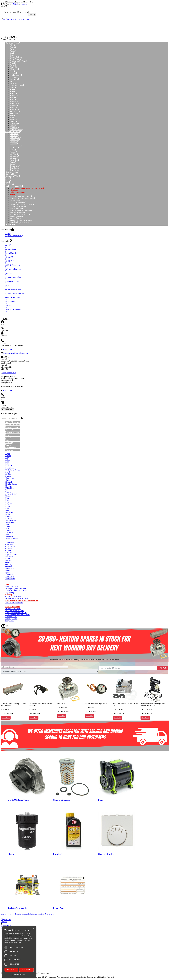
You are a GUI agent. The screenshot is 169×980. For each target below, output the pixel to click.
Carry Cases (15, 200)
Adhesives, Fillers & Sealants (21, 196)
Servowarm (15, 114)
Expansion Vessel (17, 146)
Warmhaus (14, 128)
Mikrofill (14, 95)
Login (8, 234)
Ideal (12, 81)
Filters (11, 854)
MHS (12, 89)
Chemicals (58, 854)
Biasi (12, 55)
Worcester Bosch (17, 130)
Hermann (14, 77)
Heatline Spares (16, 75)
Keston (13, 87)
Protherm (14, 105)
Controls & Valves (106, 854)
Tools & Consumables (18, 908)
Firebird (13, 65)
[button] (19, 974)
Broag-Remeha (16, 59)
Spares (13, 164)
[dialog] (19, 952)
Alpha (13, 45)
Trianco (13, 120)
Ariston (13, 47)
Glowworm (15, 69)
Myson (13, 99)
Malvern (14, 93)
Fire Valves (15, 148)
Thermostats (15, 166)
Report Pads (59, 908)
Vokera (13, 126)
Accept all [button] (11, 970)
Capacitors (14, 136)
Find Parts (163, 668)
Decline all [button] (26, 970)
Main (12, 91)
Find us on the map (9, 373)
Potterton (14, 101)
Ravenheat (14, 109)
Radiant (13, 107)
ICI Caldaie (15, 79)
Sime (12, 116)
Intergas (13, 83)
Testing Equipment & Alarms (21, 220)
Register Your (6, 921)
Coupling (14, 142)
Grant (13, 71)
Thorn (13, 118)
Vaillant (13, 122)
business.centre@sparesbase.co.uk (15, 353)
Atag (12, 49)
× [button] (33, 928)
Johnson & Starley (17, 85)
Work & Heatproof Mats (19, 223)
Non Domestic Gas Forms (20, 214)
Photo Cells (15, 160)
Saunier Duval (16, 112)
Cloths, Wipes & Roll (18, 202)
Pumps (13, 162)
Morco (13, 97)
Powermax (14, 103)
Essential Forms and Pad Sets (21, 210)
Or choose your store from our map (16, 19)
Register (24, 4)
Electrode (14, 144)
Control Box (15, 140)
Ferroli (13, 63)
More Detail (6, 718)
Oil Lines (14, 158)
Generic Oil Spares (62, 800)
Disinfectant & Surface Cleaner (22, 204)
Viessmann (14, 124)
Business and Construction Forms (23, 198)
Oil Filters (14, 154)
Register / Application (14, 236)
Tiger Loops (15, 168)
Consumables (15, 138)
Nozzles (13, 152)
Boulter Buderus (16, 57)
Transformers (15, 170)
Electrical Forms (16, 208)
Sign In (16, 4)
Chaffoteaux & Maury (18, 61)
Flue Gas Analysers (17, 212)
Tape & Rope (15, 218)
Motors (13, 150)
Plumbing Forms (16, 216)
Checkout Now (8, 410)
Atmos (13, 51)
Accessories (15, 134)
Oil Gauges (15, 156)
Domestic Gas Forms (18, 206)
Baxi (12, 53)
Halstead (14, 73)
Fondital (13, 67)
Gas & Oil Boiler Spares (19, 800)
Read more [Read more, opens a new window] (17, 943)
